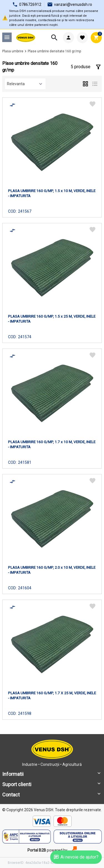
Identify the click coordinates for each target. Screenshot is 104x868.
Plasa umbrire (13, 51)
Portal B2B (37, 850)
